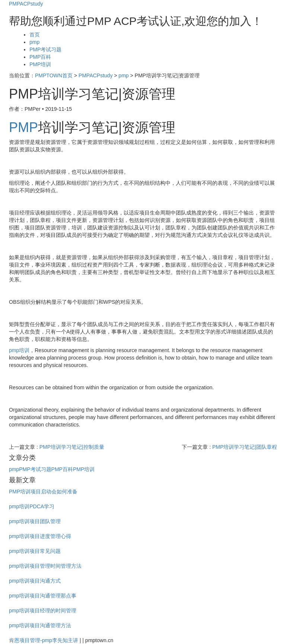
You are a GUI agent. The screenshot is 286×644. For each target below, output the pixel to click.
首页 (35, 35)
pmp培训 (19, 350)
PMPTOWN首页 (54, 75)
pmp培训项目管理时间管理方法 (45, 566)
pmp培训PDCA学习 (32, 506)
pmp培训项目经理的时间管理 (43, 611)
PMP (23, 127)
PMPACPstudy (26, 4)
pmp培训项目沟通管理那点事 (43, 596)
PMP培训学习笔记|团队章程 (245, 447)
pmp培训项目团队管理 (35, 521)
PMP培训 (40, 64)
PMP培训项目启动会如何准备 (43, 492)
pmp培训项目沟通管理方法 (40, 625)
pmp (34, 42)
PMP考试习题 (45, 49)
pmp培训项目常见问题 (35, 551)
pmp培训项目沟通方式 (35, 581)
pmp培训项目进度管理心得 (40, 536)
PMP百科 (40, 57)
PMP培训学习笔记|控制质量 (72, 447)
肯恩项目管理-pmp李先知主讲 (44, 640)
